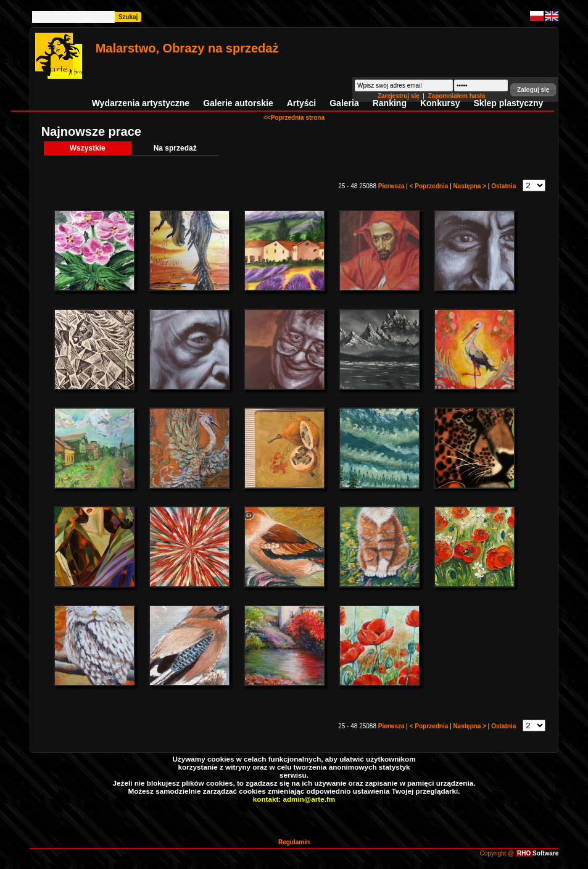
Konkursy (440, 103)
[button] (533, 90)
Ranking (390, 103)
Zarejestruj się (400, 96)
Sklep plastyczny (509, 103)
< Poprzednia (430, 186)
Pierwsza (392, 186)
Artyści (301, 103)
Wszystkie (88, 148)
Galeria (344, 103)
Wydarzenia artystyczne (141, 103)
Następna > (470, 186)
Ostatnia (504, 186)
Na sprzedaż (175, 148)
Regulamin (294, 842)
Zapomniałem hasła (456, 96)
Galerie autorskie (238, 103)
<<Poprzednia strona (294, 118)
